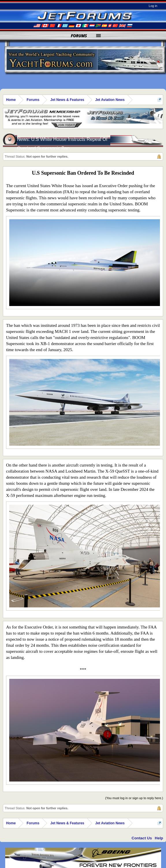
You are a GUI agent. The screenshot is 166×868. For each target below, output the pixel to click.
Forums (79, 36)
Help (159, 838)
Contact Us (142, 838)
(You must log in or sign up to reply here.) (134, 798)
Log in (153, 6)
